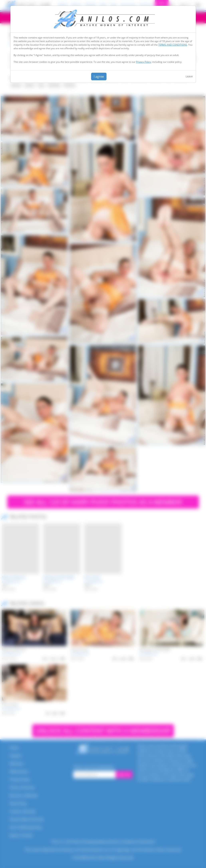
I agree (99, 77)
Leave (189, 76)
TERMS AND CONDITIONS (173, 45)
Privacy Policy (144, 62)
